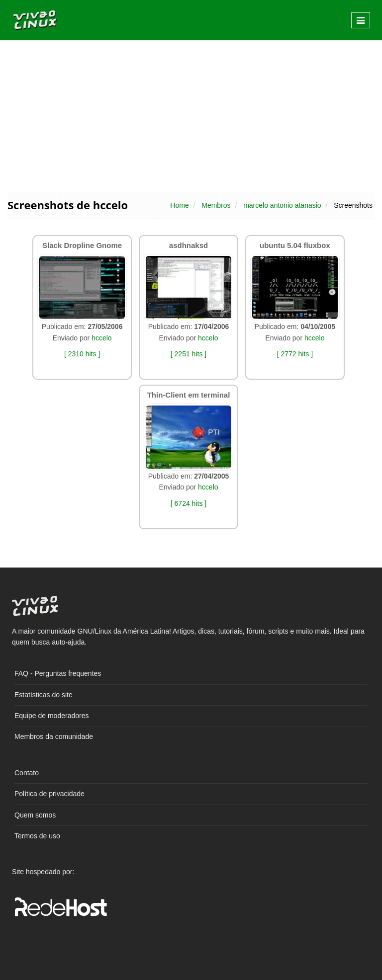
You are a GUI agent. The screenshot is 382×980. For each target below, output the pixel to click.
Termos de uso (37, 836)
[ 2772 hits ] (295, 354)
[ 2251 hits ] (189, 354)
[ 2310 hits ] (82, 354)
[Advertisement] (191, 115)
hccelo (101, 338)
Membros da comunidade (54, 736)
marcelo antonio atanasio (282, 205)
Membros (216, 205)
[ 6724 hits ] (189, 503)
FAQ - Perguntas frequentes (58, 673)
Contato (27, 773)
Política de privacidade (49, 794)
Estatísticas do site (44, 695)
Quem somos (35, 815)
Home (179, 205)
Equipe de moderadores (51, 716)
